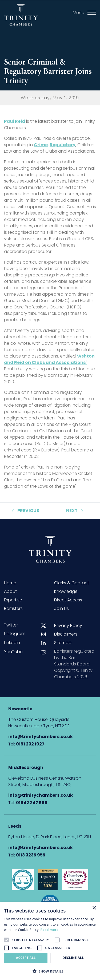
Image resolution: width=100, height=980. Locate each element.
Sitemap (63, 643)
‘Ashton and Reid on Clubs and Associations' (49, 359)
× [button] (94, 908)
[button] (50, 971)
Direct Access (68, 600)
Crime (41, 145)
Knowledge (66, 591)
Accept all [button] (26, 958)
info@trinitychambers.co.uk (41, 737)
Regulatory (63, 145)
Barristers (13, 608)
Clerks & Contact (72, 583)
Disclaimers (66, 634)
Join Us (61, 608)
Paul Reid (15, 121)
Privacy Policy (68, 626)
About (10, 591)
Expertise (13, 600)
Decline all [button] (73, 958)
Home (10, 583)
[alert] (50, 941)
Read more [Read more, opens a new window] (49, 930)
